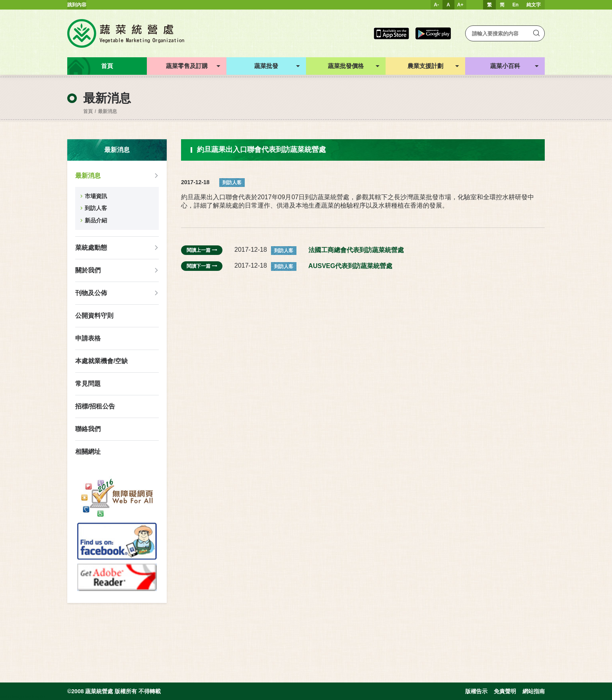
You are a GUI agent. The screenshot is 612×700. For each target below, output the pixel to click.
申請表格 (88, 338)
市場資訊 (96, 196)
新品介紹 (96, 220)
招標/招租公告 (95, 406)
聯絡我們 (88, 429)
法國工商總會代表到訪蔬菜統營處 (356, 250)
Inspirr (38, 697)
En (516, 5)
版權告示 (476, 691)
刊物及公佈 (91, 293)
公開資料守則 (94, 316)
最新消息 (107, 111)
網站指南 (534, 691)
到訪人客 (96, 208)
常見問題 (88, 384)
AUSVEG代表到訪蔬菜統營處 (351, 266)
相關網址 (88, 452)
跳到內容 (77, 5)
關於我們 (88, 270)
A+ (460, 5)
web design (12, 697)
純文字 (534, 5)
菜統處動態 (91, 248)
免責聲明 (505, 691)
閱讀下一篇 (202, 266)
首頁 (88, 111)
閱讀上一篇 (202, 250)
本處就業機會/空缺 (101, 361)
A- (436, 5)
